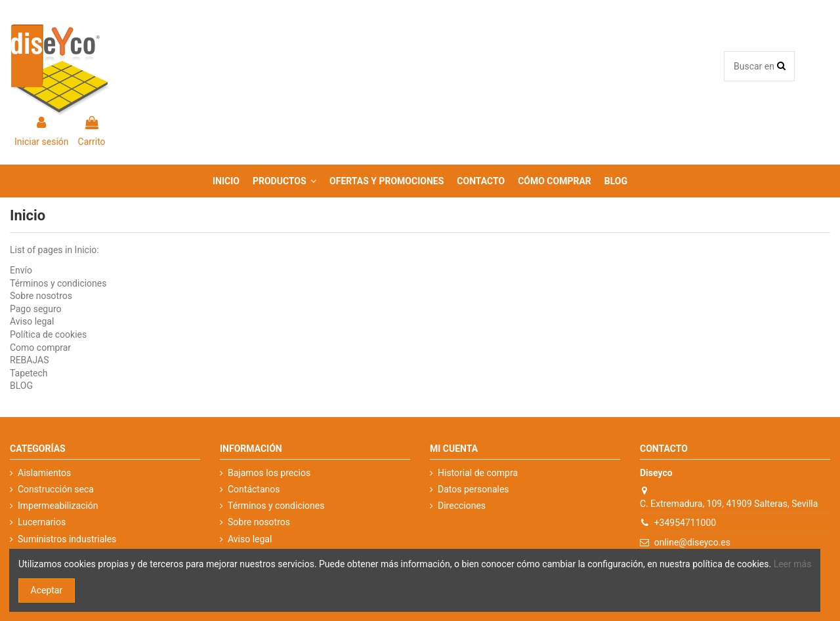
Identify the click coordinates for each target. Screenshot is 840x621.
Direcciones (462, 506)
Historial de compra (478, 473)
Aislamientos (44, 473)
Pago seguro (36, 309)
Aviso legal (32, 321)
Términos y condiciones (58, 283)
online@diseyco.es (692, 542)
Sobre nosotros (41, 296)
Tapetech (29, 373)
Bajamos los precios (269, 473)
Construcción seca (56, 489)
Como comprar (40, 348)
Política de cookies (48, 334)
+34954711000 (685, 523)
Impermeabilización (58, 506)
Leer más (793, 564)
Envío (21, 270)
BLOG (21, 386)
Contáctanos (254, 489)
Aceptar (47, 590)
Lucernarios (42, 522)
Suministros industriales (67, 539)
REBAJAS (29, 360)
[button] (284, 181)
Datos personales (473, 489)
